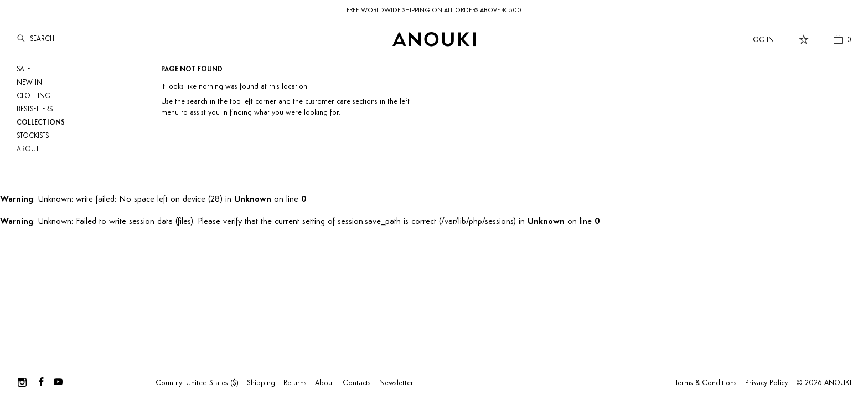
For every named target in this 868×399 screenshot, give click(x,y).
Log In (762, 40)
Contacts (357, 383)
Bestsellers (35, 109)
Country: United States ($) (197, 383)
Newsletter (396, 383)
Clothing (33, 96)
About (28, 149)
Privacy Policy (766, 383)
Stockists (33, 136)
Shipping (261, 383)
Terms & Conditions (706, 383)
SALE (24, 70)
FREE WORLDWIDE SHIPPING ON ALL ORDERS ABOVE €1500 (434, 11)
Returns (295, 383)
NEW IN (29, 83)
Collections (41, 123)
